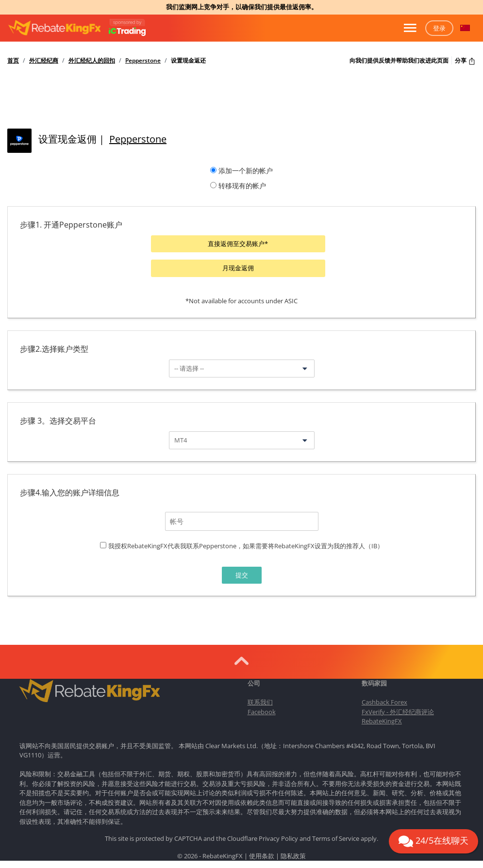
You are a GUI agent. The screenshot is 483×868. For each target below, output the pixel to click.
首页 (13, 61)
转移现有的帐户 (242, 186)
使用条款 (262, 855)
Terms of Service (336, 838)
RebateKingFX (382, 720)
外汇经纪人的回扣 (92, 61)
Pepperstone (143, 61)
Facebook (262, 711)
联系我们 (260, 701)
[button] (465, 28)
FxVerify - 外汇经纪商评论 (398, 711)
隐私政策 (293, 855)
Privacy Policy (278, 838)
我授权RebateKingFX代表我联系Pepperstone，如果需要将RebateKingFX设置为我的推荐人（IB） (246, 545)
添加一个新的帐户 (246, 171)
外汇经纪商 (44, 61)
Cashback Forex (384, 701)
